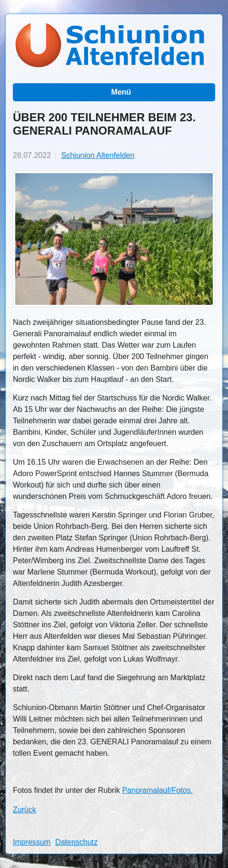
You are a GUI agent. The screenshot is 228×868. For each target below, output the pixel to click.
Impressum (32, 842)
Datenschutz (76, 842)
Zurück (25, 810)
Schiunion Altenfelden (98, 155)
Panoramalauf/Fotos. (157, 790)
